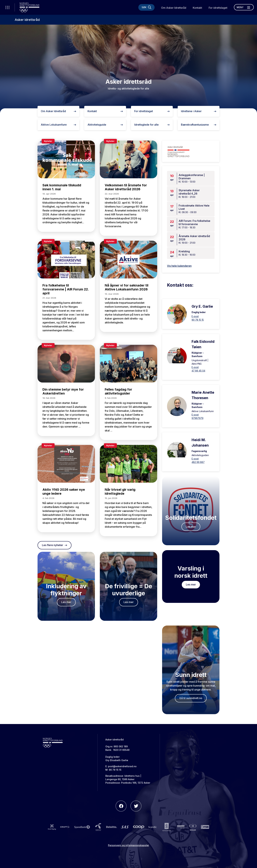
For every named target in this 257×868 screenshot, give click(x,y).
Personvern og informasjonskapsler (128, 845)
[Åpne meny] (244, 7)
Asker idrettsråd (27, 20)
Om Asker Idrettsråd (174, 8)
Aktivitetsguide (105, 125)
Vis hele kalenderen (179, 266)
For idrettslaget (218, 8)
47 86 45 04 (198, 371)
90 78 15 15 (198, 320)
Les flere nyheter (54, 545)
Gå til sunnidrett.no (191, 698)
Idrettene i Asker (199, 111)
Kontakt (197, 8)
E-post (195, 316)
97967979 (198, 418)
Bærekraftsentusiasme (199, 125)
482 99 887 (198, 462)
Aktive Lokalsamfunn (58, 125)
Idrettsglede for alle (152, 125)
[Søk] (146, 7)
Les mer (66, 602)
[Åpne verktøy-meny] (7, 7)
